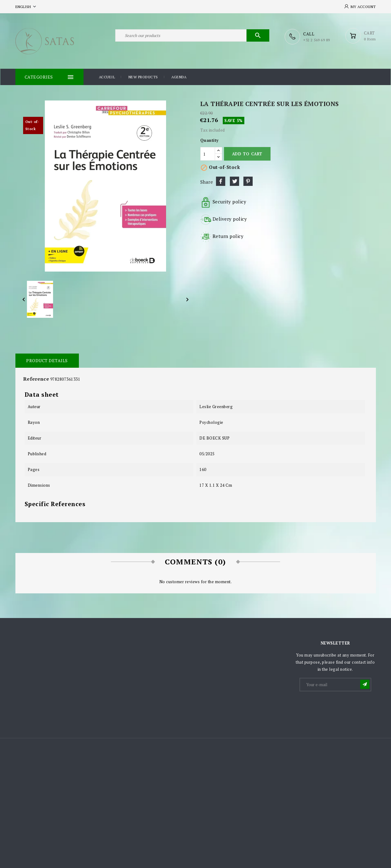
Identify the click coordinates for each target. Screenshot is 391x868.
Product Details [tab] (47, 360)
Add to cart (247, 154)
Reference (36, 379)
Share (221, 181)
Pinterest (248, 181)
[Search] (192, 36)
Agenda (179, 77)
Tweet (234, 181)
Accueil (107, 77)
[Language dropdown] (26, 7)
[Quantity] (208, 154)
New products (143, 77)
